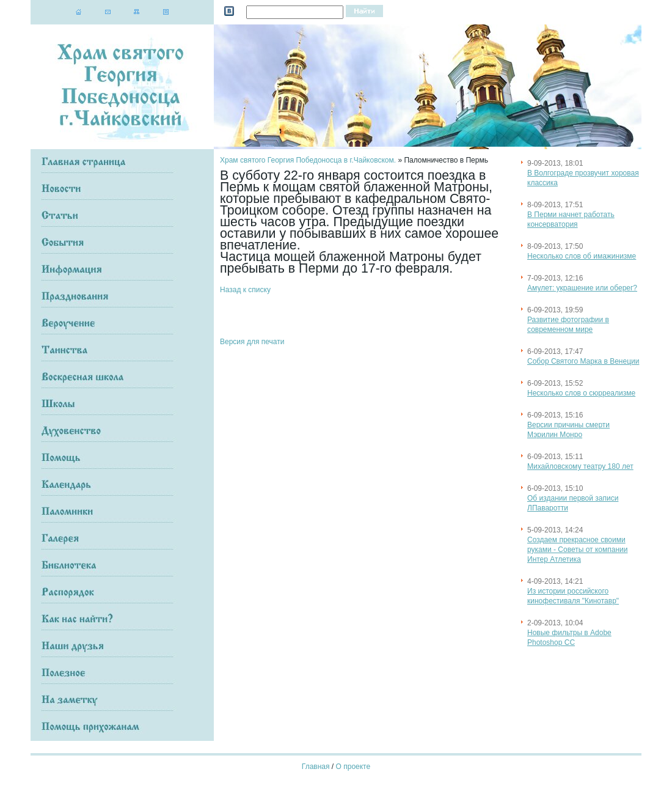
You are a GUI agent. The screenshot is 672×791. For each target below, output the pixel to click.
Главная (316, 767)
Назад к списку (245, 290)
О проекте (353, 767)
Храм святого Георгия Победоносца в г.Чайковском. (308, 160)
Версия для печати (252, 342)
